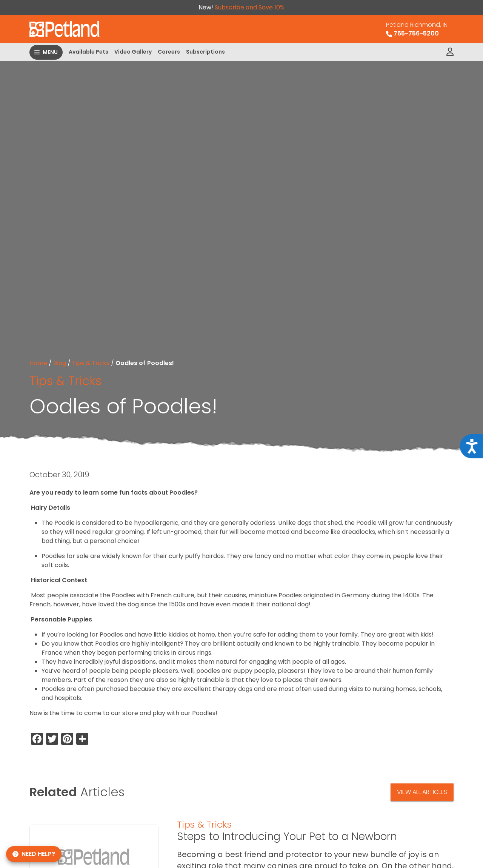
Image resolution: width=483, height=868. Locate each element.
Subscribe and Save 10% (250, 7)
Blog (60, 363)
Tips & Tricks (91, 363)
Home (38, 363)
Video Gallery (133, 52)
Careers (169, 52)
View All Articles (422, 792)
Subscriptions (205, 52)
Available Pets (88, 52)
